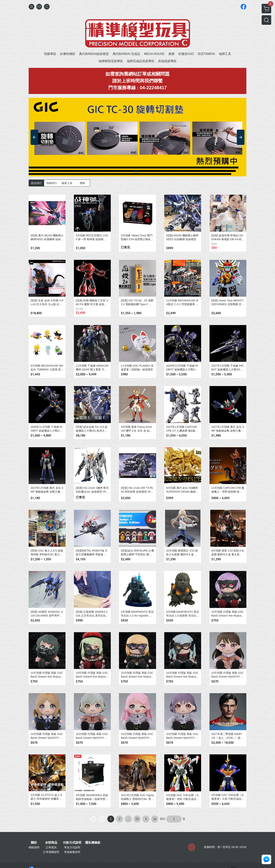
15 (137, 819)
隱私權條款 (93, 843)
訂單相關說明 (51, 852)
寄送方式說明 (72, 847)
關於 (34, 843)
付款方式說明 (72, 843)
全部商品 (51, 843)
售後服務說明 (72, 852)
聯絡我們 (34, 847)
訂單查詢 (51, 847)
